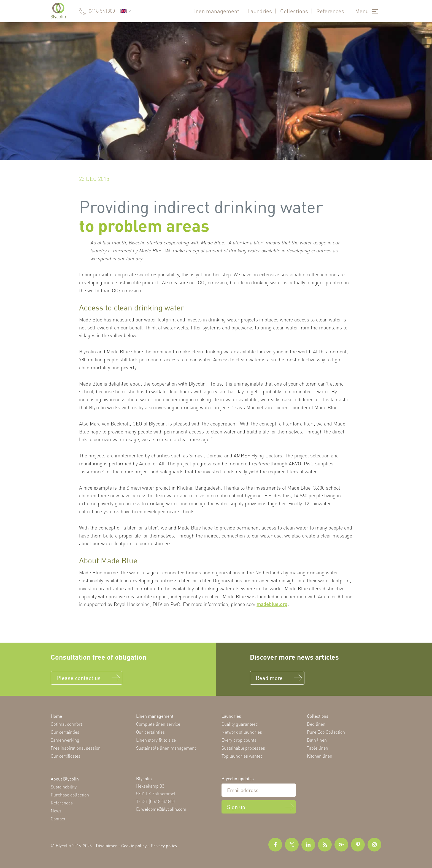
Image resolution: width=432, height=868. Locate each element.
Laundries (260, 11)
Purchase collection (70, 795)
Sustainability (64, 787)
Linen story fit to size (156, 740)
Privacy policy (164, 846)
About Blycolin (65, 779)
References (330, 11)
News (56, 811)
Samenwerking (65, 740)
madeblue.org (272, 604)
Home (56, 716)
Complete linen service (158, 724)
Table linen (318, 748)
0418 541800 (102, 11)
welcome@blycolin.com (164, 809)
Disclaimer (106, 846)
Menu (362, 11)
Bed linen (316, 724)
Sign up (236, 807)
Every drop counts (239, 740)
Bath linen (317, 740)
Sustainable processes (243, 748)
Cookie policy (134, 846)
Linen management (215, 11)
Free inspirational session (76, 748)
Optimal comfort (66, 724)
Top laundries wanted (242, 756)
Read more (269, 678)
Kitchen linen (320, 756)
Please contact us (79, 678)
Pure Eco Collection (326, 732)
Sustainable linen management (166, 748)
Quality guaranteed (240, 724)
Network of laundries (242, 732)
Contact (58, 819)
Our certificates (66, 756)
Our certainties (65, 732)
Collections (294, 11)
